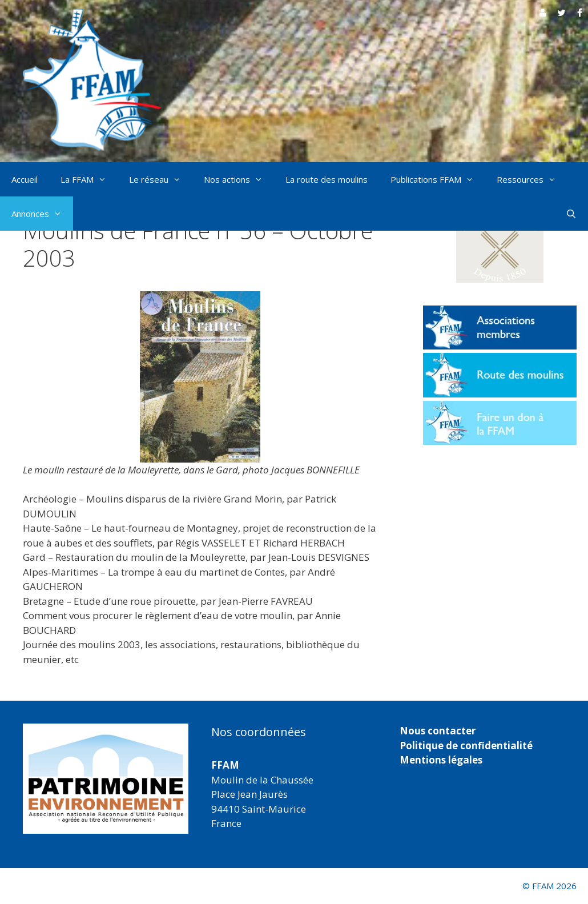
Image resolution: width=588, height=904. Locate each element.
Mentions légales (441, 760)
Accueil (25, 179)
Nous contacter (438, 731)
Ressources (532, 179)
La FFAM (89, 179)
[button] (500, 244)
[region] (106, 779)
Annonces (42, 214)
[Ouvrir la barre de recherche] (571, 214)
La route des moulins (327, 179)
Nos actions (239, 179)
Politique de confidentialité (466, 746)
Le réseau (161, 179)
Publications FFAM (438, 179)
